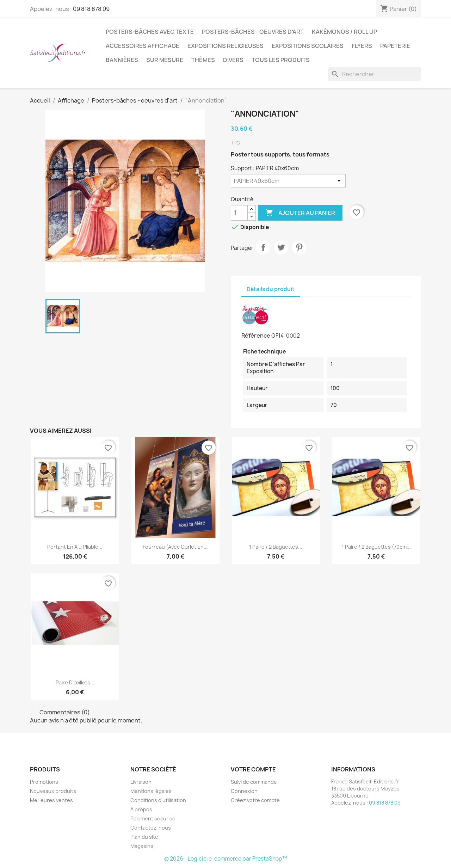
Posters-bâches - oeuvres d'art (253, 32)
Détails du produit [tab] (271, 289)
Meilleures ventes (51, 800)
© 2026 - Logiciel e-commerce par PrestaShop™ (226, 859)
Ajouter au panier (300, 213)
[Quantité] (239, 213)
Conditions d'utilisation (158, 800)
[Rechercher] (375, 74)
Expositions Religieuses (225, 46)
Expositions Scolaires (308, 46)
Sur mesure (165, 60)
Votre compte (253, 769)
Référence (256, 335)
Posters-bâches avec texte (150, 32)
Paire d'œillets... (75, 682)
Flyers (362, 46)
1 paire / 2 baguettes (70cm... (376, 547)
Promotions (44, 782)
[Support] (288, 181)
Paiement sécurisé (153, 818)
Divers (233, 60)
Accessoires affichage (143, 46)
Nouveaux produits (53, 791)
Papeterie (395, 46)
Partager (263, 247)
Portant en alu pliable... (75, 547)
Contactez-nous (151, 828)
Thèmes (203, 60)
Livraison (141, 782)
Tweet (281, 247)
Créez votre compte (255, 800)
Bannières (122, 60)
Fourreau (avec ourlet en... (175, 547)
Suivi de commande (254, 782)
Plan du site (144, 837)
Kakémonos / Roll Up (344, 32)
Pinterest (299, 247)
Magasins (142, 846)
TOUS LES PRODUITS (281, 60)
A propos (141, 809)
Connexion (244, 791)
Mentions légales (151, 791)
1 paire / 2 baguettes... (276, 547)
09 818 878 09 (91, 9)
